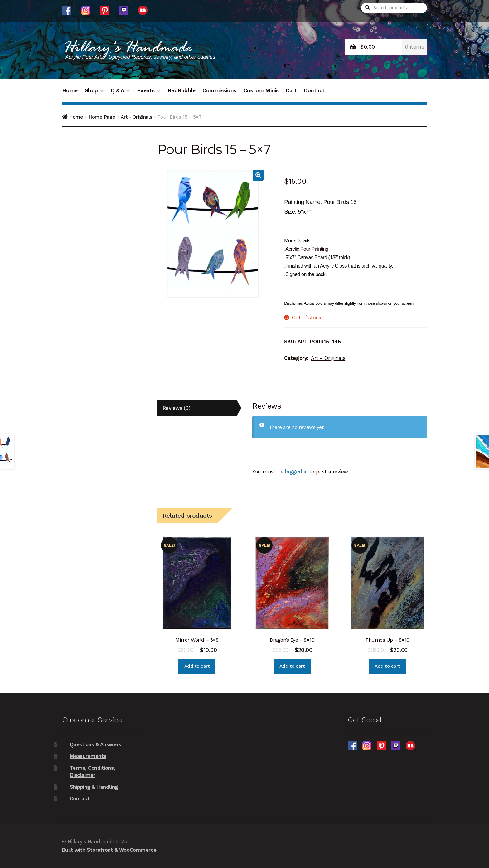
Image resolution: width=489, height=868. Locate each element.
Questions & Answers (96, 744)
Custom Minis (261, 90)
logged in (296, 472)
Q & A (118, 90)
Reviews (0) (177, 408)
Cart (291, 90)
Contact (314, 90)
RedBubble (182, 90)
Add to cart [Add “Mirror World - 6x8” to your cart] (197, 666)
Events (146, 90)
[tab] (197, 408)
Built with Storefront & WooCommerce (109, 850)
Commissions (219, 90)
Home (70, 90)
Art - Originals (136, 117)
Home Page (102, 117)
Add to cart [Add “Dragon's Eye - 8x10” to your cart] (292, 666)
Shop (91, 90)
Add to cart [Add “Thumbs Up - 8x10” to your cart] (387, 666)
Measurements (88, 756)
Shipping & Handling (94, 787)
